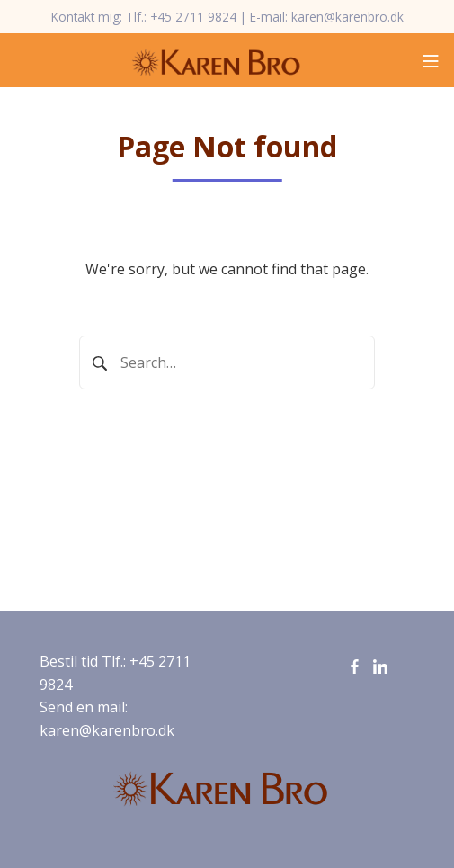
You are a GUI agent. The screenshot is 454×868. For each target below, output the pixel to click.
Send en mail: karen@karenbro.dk (107, 719)
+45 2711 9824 (193, 17)
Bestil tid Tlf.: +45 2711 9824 (115, 673)
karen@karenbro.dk (347, 17)
